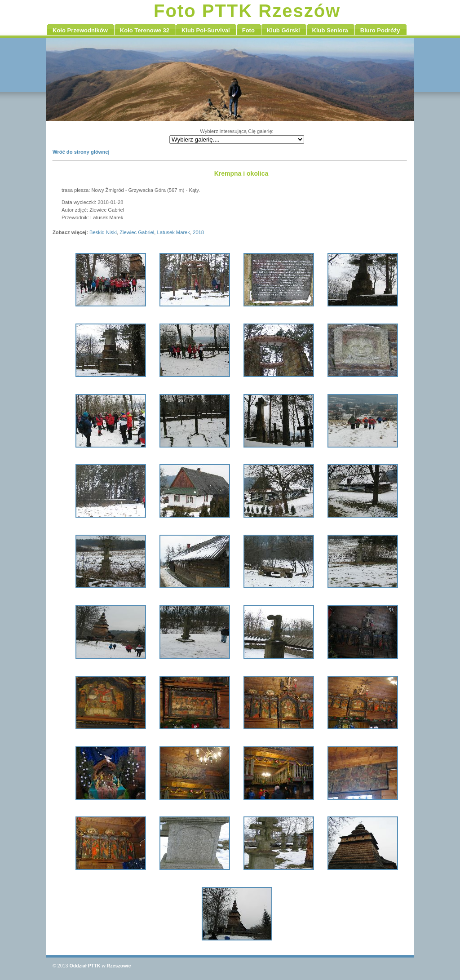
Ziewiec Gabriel (137, 232)
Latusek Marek (174, 232)
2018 (198, 232)
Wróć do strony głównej (81, 152)
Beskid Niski (103, 232)
